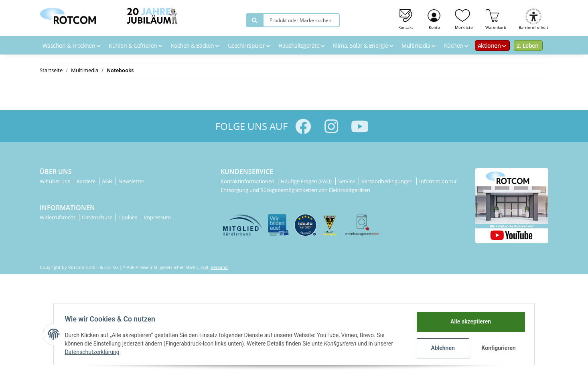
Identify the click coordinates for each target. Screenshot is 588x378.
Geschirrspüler (250, 45)
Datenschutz (97, 217)
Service (347, 181)
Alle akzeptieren (469, 321)
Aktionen (493, 45)
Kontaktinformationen (248, 181)
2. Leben (527, 45)
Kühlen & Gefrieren (136, 45)
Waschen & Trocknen (72, 45)
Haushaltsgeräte (302, 45)
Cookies (128, 217)
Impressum (157, 217)
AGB (107, 181)
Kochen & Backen (196, 45)
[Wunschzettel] (464, 18)
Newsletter (131, 181)
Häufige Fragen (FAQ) (307, 181)
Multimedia (420, 45)
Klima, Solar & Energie (364, 45)
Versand (219, 267)
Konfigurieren (498, 348)
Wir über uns (56, 181)
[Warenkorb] (496, 18)
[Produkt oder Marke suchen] (255, 20)
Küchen (457, 45)
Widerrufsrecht (58, 217)
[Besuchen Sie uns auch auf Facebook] (303, 126)
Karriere (87, 181)
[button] (435, 18)
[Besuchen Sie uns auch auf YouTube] (360, 126)
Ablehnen (441, 348)
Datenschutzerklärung (94, 352)
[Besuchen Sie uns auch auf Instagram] (332, 126)
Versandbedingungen (388, 181)
